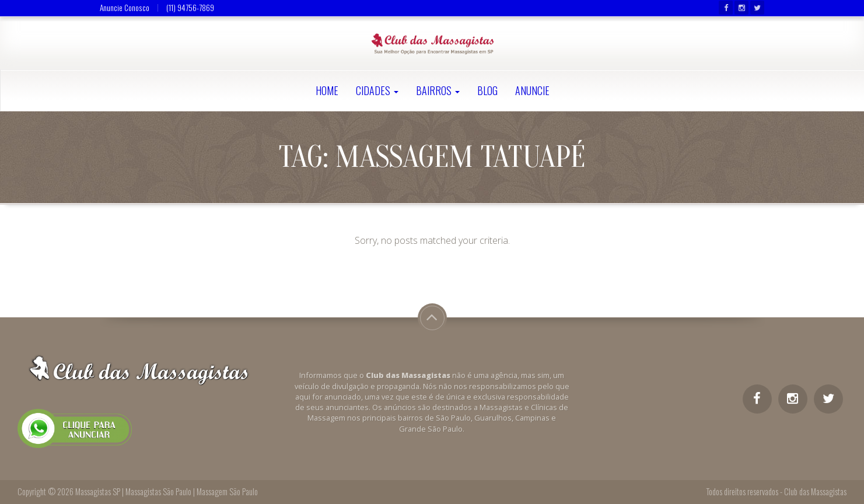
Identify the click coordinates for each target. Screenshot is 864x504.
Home (327, 90)
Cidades (377, 90)
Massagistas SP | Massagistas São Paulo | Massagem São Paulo (167, 491)
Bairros (438, 90)
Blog (487, 90)
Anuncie (532, 90)
